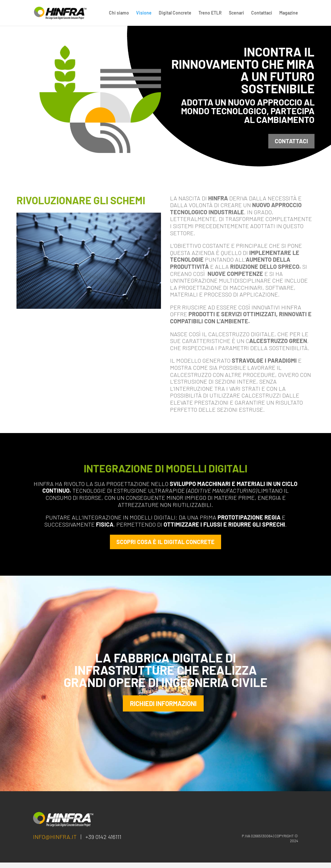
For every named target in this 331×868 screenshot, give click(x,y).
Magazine (289, 13)
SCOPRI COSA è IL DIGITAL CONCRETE (165, 542)
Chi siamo (119, 13)
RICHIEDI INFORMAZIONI (163, 706)
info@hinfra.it (55, 842)
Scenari (236, 13)
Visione (144, 13)
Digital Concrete (175, 13)
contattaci (291, 141)
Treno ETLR (210, 13)
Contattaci (262, 13)
